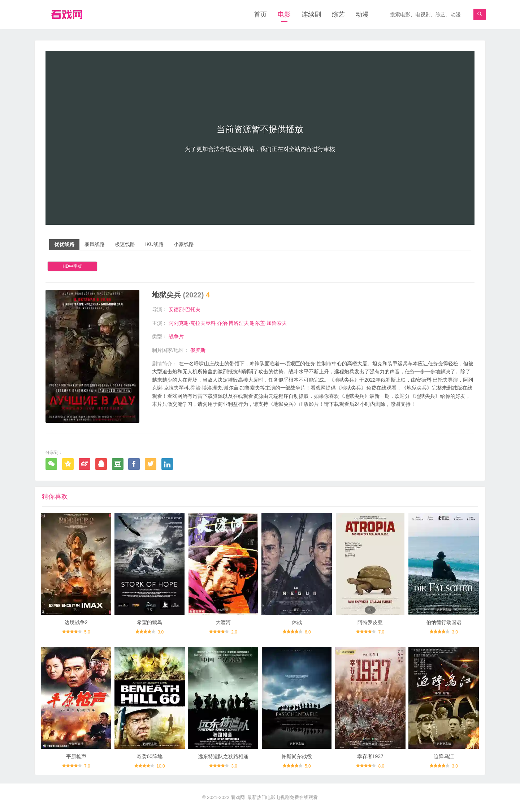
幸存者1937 (370, 756)
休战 (297, 622)
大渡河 (223, 622)
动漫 (362, 14)
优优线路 (64, 244)
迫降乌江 (444, 756)
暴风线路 (95, 244)
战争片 (176, 336)
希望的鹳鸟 (149, 622)
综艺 (338, 14)
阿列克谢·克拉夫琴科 (192, 323)
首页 (260, 14)
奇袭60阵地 (149, 756)
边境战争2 (76, 622)
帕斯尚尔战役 (297, 756)
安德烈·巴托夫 (185, 309)
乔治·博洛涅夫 (233, 323)
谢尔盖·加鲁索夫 (268, 323)
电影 (284, 14)
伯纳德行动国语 (444, 622)
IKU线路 (154, 244)
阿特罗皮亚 (370, 622)
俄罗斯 (198, 350)
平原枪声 (76, 756)
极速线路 (125, 244)
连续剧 (311, 14)
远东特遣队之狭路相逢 (223, 756)
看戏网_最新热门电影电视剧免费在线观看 (274, 797)
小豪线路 (184, 244)
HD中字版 (72, 266)
